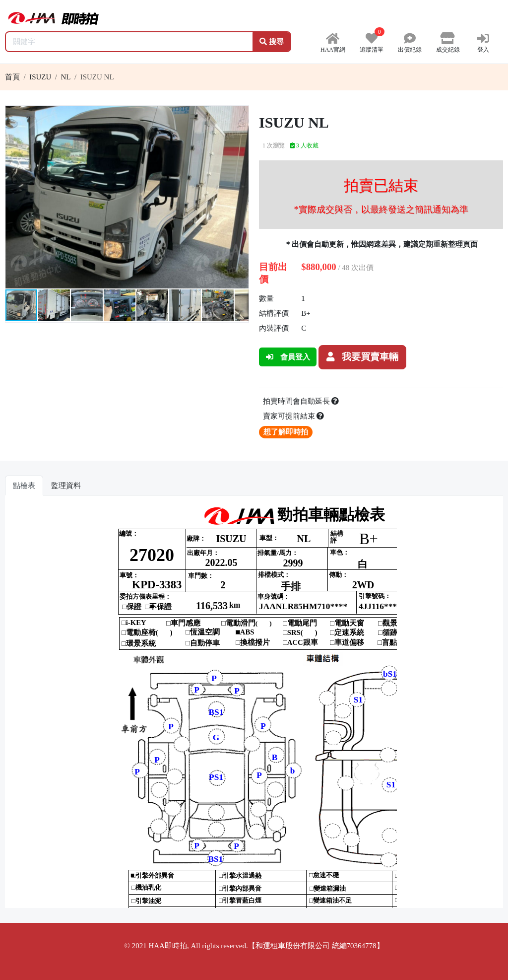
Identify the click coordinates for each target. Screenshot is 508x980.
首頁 (12, 77)
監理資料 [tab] (66, 486)
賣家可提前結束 (294, 416)
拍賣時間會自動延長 (301, 401)
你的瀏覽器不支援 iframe (254, 705)
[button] (240, 115)
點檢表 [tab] (24, 486)
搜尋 (272, 42)
